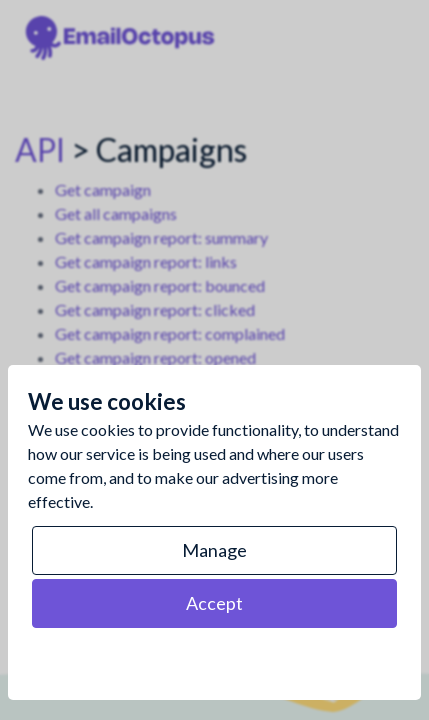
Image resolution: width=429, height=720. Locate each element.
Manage (214, 550)
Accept (214, 603)
